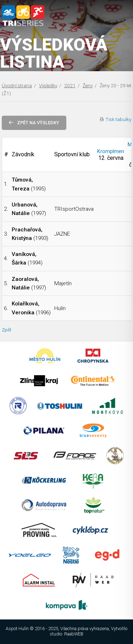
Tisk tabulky (118, 119)
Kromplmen (111, 151)
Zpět (7, 330)
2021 (70, 85)
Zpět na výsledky (34, 123)
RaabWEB (74, 634)
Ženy (88, 85)
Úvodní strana (17, 85)
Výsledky (48, 85)
